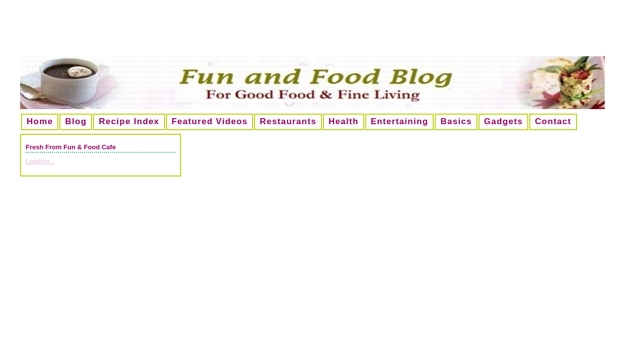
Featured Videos (210, 121)
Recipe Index (129, 121)
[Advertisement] (322, 32)
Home (40, 121)
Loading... (40, 161)
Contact (553, 121)
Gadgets (503, 121)
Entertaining (400, 121)
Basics (456, 121)
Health (344, 121)
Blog (76, 121)
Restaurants (288, 121)
